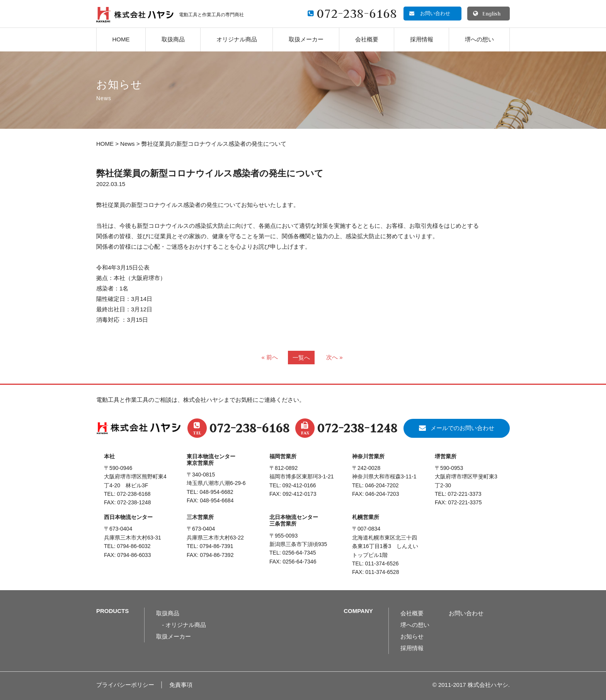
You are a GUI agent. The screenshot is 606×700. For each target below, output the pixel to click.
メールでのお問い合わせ (462, 428)
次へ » (334, 357)
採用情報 (422, 39)
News (128, 144)
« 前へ (270, 357)
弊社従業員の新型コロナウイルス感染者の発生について (210, 173)
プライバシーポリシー (125, 685)
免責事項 (181, 685)
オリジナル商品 (237, 39)
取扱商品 (173, 39)
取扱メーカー (306, 39)
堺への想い (479, 39)
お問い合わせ (466, 613)
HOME (121, 39)
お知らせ (412, 636)
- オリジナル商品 (184, 625)
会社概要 (367, 39)
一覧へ (301, 358)
